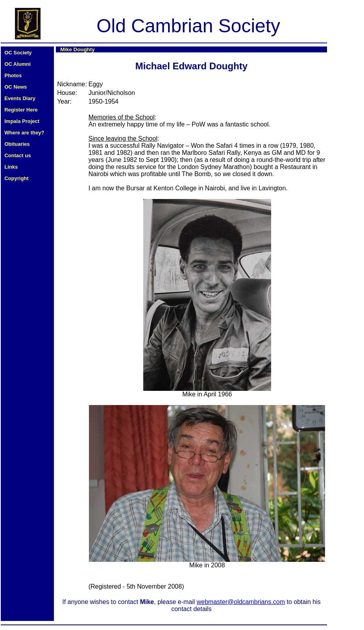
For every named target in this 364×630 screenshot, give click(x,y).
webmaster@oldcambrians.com (241, 602)
